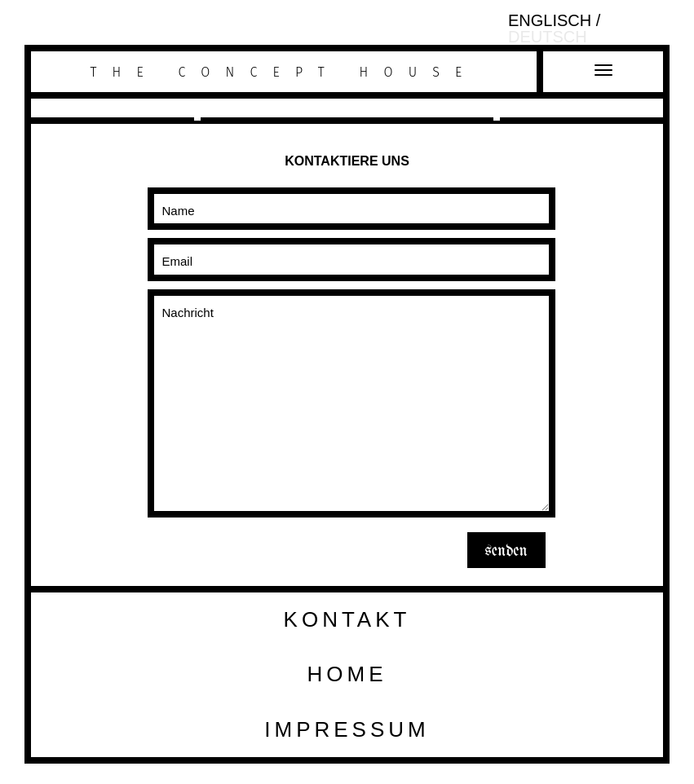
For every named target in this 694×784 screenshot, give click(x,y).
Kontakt (347, 619)
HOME (347, 674)
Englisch (552, 20)
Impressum (347, 729)
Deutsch (548, 37)
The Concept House (284, 72)
